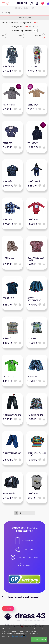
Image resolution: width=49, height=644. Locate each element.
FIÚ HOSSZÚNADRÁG (12, 415)
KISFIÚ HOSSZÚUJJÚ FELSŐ (37, 454)
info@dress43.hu (25, 549)
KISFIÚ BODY (33, 220)
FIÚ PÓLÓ (7, 338)
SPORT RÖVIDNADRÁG (34, 299)
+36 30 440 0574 (24, 541)
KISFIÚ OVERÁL (34, 181)
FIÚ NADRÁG (8, 258)
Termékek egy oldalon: (22, 30)
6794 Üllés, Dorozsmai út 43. (25, 557)
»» (32, 513)
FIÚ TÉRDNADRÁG (35, 415)
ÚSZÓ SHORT (33, 377)
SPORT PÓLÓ (9, 298)
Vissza (6, 13)
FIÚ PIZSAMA (33, 67)
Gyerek (27, 8)
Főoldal (19, 8)
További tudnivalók (19, 636)
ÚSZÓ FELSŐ (8, 377)
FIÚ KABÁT (8, 181)
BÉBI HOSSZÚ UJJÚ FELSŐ (36, 259)
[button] (32, 3)
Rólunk (8, 609)
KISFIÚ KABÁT (9, 105)
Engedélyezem (39, 639)
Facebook (24, 565)
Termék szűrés (24, 18)
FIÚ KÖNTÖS (8, 67)
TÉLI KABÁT (33, 143)
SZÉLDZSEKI (8, 143)
